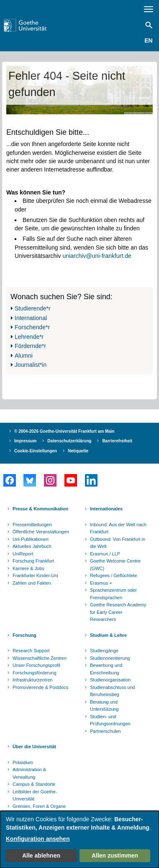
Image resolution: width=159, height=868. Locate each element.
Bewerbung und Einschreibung (106, 669)
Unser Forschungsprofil (36, 665)
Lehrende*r (29, 337)
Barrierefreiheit (117, 441)
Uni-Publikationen (31, 539)
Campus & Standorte (34, 784)
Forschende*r (32, 327)
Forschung (24, 635)
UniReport (23, 554)
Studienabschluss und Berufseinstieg (113, 691)
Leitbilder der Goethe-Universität (35, 795)
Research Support (31, 651)
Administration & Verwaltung (29, 773)
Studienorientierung (110, 658)
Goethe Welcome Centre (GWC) (115, 565)
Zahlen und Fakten (32, 583)
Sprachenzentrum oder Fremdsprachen (113, 594)
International (31, 318)
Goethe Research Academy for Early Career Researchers (118, 612)
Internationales (106, 509)
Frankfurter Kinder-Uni (35, 575)
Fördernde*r (30, 346)
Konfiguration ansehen (38, 839)
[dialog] (79, 839)
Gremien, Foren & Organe (39, 806)
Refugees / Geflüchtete (114, 575)
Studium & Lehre (108, 635)
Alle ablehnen (41, 855)
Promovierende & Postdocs (40, 687)
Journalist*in (31, 365)
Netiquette (78, 451)
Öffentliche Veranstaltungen (41, 532)
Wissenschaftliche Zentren (40, 658)
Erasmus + (101, 583)
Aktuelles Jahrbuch (32, 546)
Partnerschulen (105, 731)
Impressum (25, 441)
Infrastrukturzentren (32, 680)
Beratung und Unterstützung (104, 706)
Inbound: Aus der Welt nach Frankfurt (118, 528)
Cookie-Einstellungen (36, 451)
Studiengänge (104, 651)
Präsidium (23, 762)
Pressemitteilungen (32, 525)
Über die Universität (34, 747)
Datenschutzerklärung (69, 441)
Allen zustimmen (115, 855)
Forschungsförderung (35, 673)
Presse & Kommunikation (40, 509)
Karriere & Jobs (28, 568)
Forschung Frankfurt (33, 561)
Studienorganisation (110, 680)
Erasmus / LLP (105, 554)
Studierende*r (33, 308)
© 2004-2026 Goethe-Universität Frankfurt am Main (64, 431)
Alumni (24, 356)
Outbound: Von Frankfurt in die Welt (118, 543)
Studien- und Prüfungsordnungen (110, 720)
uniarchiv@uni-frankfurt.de (97, 256)
